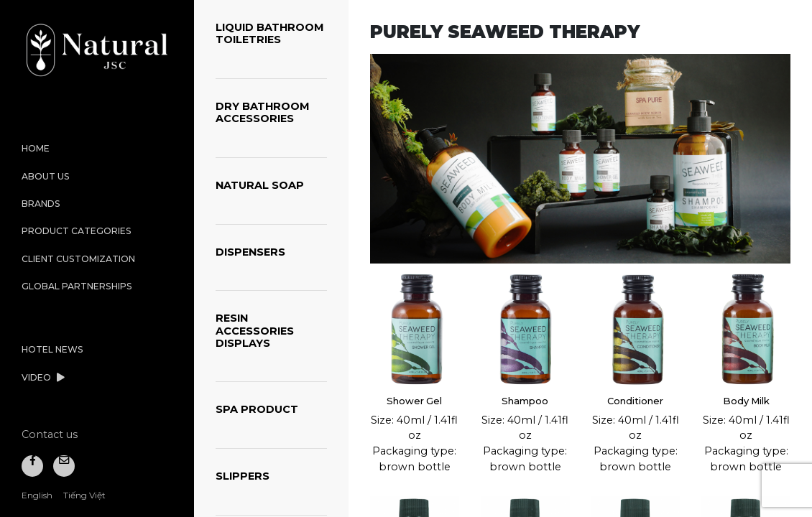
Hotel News (52, 349)
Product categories (77, 231)
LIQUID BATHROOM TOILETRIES (270, 33)
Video (43, 377)
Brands (41, 204)
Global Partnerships (77, 286)
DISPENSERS (250, 252)
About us (46, 176)
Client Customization (78, 259)
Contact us (50, 434)
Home (36, 148)
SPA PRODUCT (257, 409)
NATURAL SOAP (260, 185)
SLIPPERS (243, 476)
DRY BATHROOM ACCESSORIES (263, 112)
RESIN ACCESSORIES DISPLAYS (255, 331)
